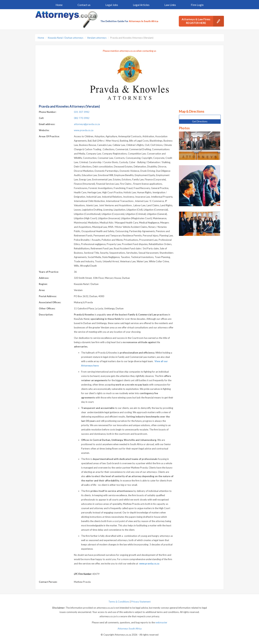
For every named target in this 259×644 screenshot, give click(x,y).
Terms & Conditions (119, 602)
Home (59, 5)
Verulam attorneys (97, 38)
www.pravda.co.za (84, 130)
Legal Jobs (112, 5)
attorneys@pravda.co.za (87, 124)
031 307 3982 (82, 112)
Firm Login (197, 5)
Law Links (170, 5)
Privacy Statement (141, 602)
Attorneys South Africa (130, 629)
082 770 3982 (82, 118)
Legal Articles (141, 5)
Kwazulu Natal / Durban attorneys (66, 38)
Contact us (84, 5)
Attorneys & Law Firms (203, 21)
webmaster (161, 622)
